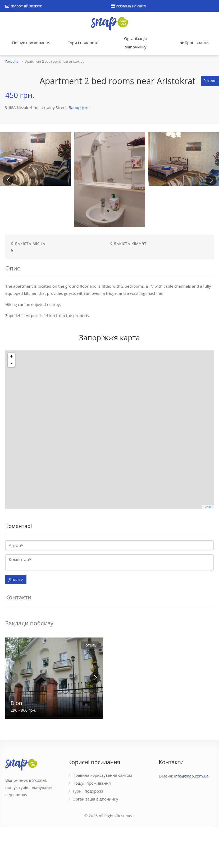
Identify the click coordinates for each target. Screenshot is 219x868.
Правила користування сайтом (102, 775)
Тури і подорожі (83, 43)
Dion (16, 703)
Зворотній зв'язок (24, 6)
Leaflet (208, 507)
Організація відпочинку (135, 43)
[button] (211, 180)
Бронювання (195, 43)
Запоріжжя (79, 107)
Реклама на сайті (128, 6)
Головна (12, 62)
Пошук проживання (31, 43)
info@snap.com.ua (191, 776)
